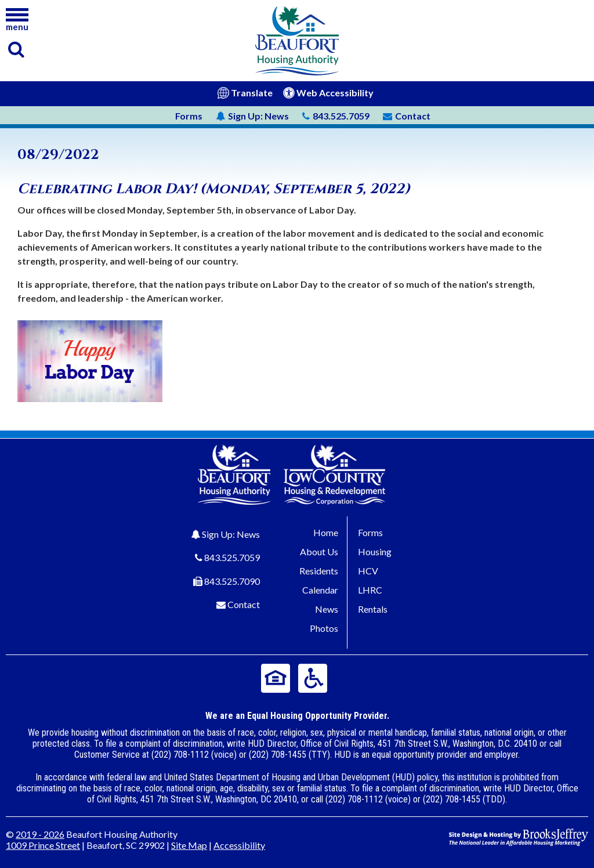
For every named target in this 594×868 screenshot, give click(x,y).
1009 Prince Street (43, 845)
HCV (368, 571)
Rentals (373, 609)
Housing (375, 551)
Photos (324, 628)
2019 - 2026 (40, 834)
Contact (244, 604)
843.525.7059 (232, 557)
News (252, 116)
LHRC (370, 590)
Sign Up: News (231, 534)
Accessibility (239, 845)
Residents (319, 571)
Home (326, 532)
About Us (319, 551)
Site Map (189, 845)
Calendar (320, 590)
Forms (189, 116)
